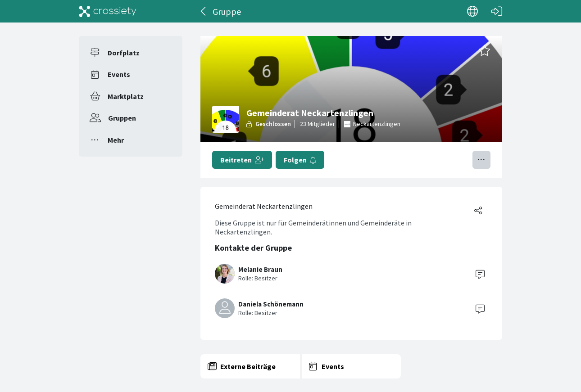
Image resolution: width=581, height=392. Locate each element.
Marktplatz (126, 96)
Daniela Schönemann (271, 304)
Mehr (116, 140)
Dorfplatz (124, 53)
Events (119, 74)
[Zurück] (204, 11)
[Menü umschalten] (481, 160)
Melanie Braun (260, 269)
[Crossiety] (108, 11)
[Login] (497, 11)
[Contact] (480, 274)
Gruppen (122, 118)
